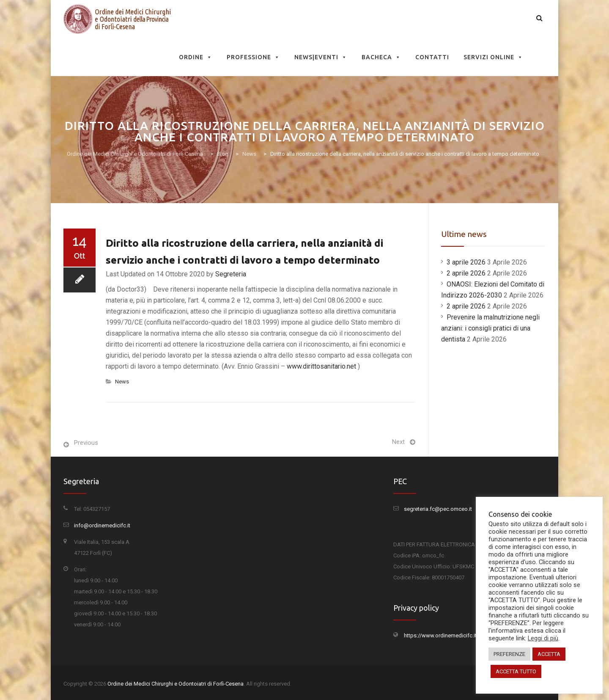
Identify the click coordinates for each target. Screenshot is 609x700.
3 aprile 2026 (466, 262)
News (122, 382)
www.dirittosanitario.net (321, 366)
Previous (86, 443)
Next (398, 442)
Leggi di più (543, 638)
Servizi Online (493, 57)
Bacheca (381, 57)
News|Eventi (321, 57)
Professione (253, 57)
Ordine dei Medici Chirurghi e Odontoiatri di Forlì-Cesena (176, 684)
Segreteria (231, 274)
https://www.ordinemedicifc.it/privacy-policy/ (459, 635)
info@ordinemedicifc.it (102, 525)
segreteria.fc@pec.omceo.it (438, 509)
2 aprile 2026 (466, 273)
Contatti (432, 57)
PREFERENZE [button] (509, 654)
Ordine (196, 57)
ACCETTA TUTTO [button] (516, 671)
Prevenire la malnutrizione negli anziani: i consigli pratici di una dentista (490, 328)
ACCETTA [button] (549, 654)
